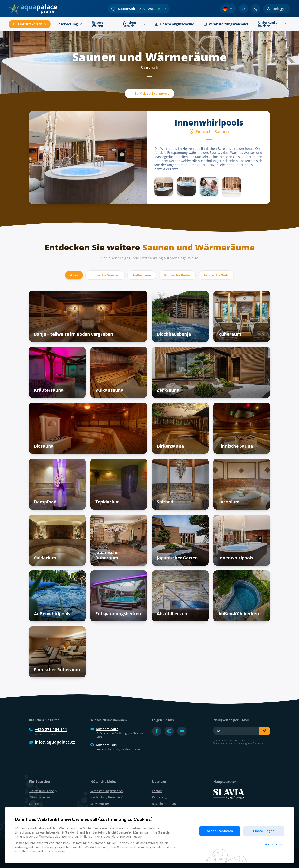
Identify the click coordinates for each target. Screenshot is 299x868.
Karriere (160, 797)
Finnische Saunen (105, 275)
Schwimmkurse (101, 804)
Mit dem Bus (104, 745)
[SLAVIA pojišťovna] (229, 794)
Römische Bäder (177, 275)
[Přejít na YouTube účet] (182, 731)
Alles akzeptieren (220, 831)
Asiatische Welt (216, 275)
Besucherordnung (164, 804)
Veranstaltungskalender (107, 791)
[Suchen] (243, 9)
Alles (74, 275)
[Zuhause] (33, 9)
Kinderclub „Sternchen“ (107, 797)
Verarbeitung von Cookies (111, 843)
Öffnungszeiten (40, 797)
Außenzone (142, 275)
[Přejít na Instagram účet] (169, 731)
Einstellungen (264, 831)
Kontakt (157, 791)
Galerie (34, 804)
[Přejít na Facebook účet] (157, 731)
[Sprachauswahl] (228, 9)
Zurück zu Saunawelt (150, 93)
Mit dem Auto (104, 729)
